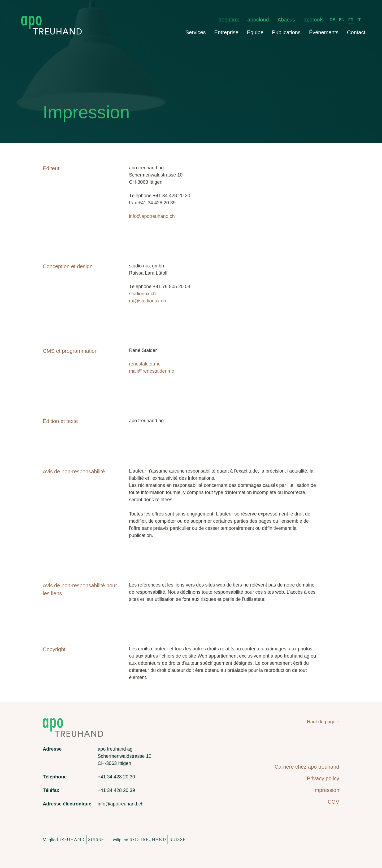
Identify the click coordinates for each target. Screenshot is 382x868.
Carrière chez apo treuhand (307, 767)
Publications (286, 32)
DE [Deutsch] (333, 19)
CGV (333, 802)
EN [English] (342, 19)
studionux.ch (142, 294)
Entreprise (226, 32)
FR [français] (351, 19)
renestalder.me (145, 364)
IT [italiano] (359, 19)
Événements (324, 32)
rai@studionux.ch (147, 301)
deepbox (229, 20)
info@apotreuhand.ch (152, 216)
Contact (356, 32)
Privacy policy (323, 778)
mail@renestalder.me (151, 371)
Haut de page (321, 722)
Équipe (255, 32)
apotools (314, 20)
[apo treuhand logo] (51, 18)
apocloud (258, 20)
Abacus (286, 20)
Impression (326, 790)
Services (196, 32)
